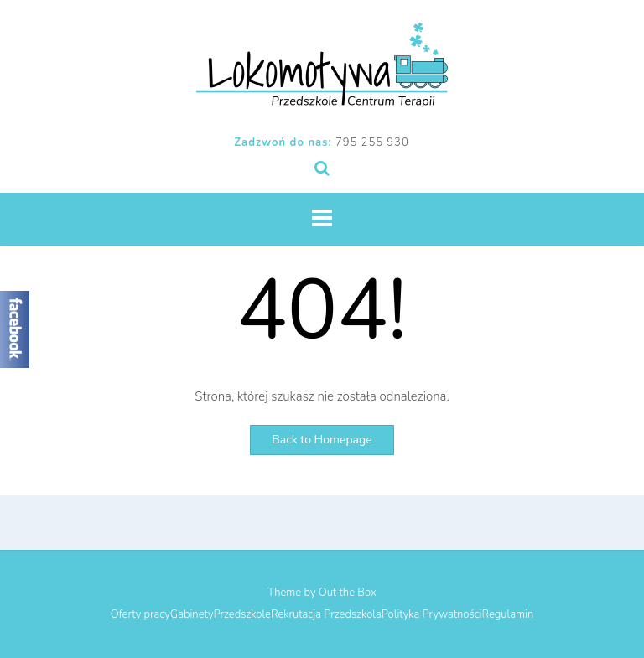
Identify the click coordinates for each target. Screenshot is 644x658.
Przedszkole (242, 615)
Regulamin (508, 615)
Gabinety (192, 615)
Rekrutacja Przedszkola (326, 615)
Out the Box (348, 593)
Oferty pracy (140, 615)
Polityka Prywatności (432, 615)
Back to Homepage (322, 440)
